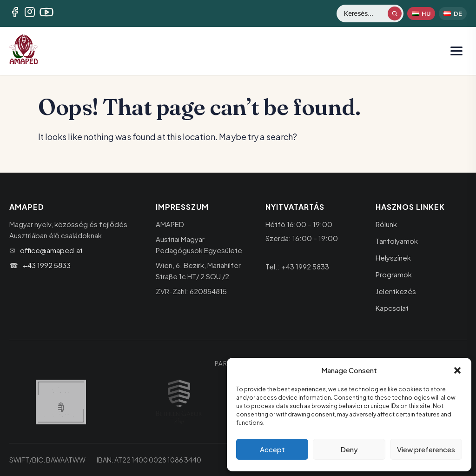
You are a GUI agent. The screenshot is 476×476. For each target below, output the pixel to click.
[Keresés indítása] (395, 13)
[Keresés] (365, 13)
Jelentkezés (396, 291)
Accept (272, 449)
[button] (457, 370)
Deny (349, 449)
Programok (394, 274)
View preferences (426, 449)
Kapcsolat (392, 308)
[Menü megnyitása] (456, 51)
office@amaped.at (51, 250)
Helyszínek (393, 258)
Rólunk (386, 224)
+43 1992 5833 (47, 265)
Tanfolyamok (397, 241)
